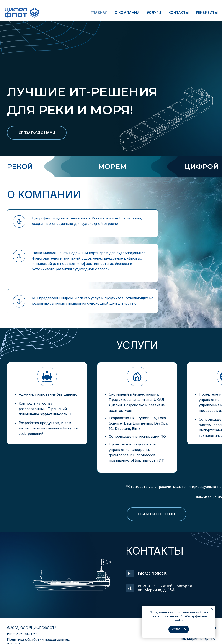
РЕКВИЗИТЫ (207, 13)
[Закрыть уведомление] (212, 609)
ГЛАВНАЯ (99, 13)
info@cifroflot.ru (153, 573)
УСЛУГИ (154, 13)
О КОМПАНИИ (127, 13)
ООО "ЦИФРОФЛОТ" (38, 628)
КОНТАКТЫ (179, 13)
